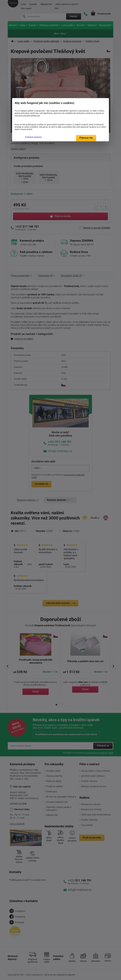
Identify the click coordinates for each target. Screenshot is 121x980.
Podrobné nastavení (33, 137)
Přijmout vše (86, 138)
